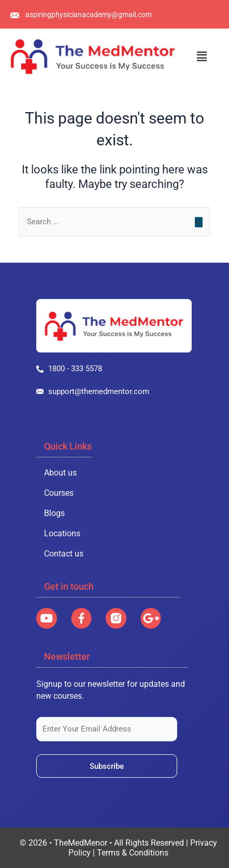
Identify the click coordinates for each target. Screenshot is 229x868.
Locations (62, 533)
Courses (59, 493)
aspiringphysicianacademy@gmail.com (89, 15)
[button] (202, 57)
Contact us (64, 554)
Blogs (54, 513)
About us (60, 473)
